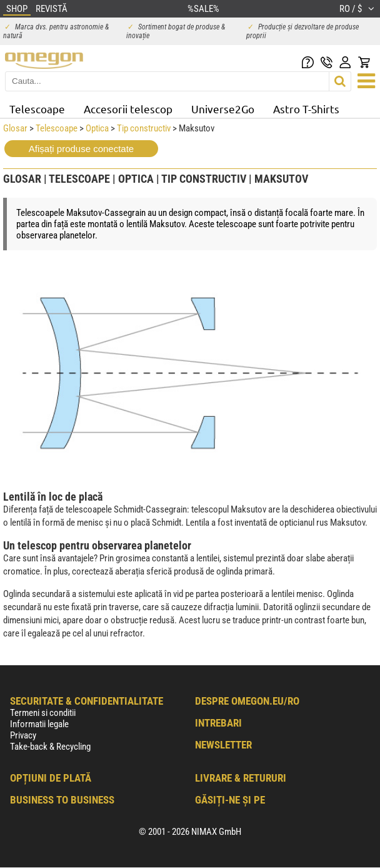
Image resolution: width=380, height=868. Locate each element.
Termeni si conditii (43, 713)
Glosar (15, 128)
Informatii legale (39, 724)
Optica (97, 128)
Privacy (23, 735)
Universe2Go (223, 109)
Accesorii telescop (128, 109)
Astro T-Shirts (306, 109)
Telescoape (37, 109)
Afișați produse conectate (81, 149)
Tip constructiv (144, 128)
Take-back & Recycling (50, 747)
